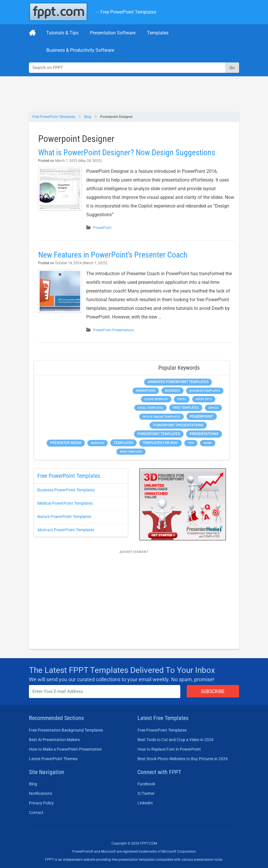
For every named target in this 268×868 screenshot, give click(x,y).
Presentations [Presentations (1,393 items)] (204, 434)
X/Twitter (146, 793)
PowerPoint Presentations (114, 330)
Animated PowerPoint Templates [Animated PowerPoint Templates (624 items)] (178, 382)
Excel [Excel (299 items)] (182, 399)
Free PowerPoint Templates (54, 117)
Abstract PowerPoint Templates (66, 530)
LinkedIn (145, 803)
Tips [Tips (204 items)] (191, 443)
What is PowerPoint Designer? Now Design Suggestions (127, 152)
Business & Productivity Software (80, 50)
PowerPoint (102, 228)
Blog (88, 117)
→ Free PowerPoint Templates (125, 12)
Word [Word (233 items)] (208, 443)
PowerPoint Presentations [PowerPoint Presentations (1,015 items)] (178, 425)
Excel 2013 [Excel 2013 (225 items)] (204, 399)
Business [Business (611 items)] (172, 390)
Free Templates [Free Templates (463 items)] (186, 408)
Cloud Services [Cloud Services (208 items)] (156, 399)
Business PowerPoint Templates (66, 490)
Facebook (146, 784)
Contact (36, 813)
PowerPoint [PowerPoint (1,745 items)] (202, 416)
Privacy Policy (41, 803)
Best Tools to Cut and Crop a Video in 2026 (176, 740)
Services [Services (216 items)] (98, 443)
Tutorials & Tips (62, 33)
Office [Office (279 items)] (213, 408)
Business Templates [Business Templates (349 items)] (205, 391)
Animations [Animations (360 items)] (146, 391)
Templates (158, 33)
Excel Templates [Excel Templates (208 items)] (150, 408)
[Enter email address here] (105, 692)
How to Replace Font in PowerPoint (169, 749)
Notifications (41, 793)
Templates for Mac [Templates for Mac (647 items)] (160, 443)
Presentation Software (113, 33)
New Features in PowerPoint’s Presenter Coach (113, 255)
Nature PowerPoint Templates (64, 517)
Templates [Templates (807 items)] (123, 443)
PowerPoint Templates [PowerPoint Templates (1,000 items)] (159, 434)
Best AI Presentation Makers (54, 740)
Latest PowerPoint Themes (53, 759)
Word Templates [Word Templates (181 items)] (131, 452)
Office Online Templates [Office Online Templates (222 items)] (161, 417)
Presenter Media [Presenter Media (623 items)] (66, 443)
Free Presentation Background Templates (66, 730)
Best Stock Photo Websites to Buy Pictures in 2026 (183, 759)
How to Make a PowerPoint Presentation (65, 749)
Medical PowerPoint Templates (65, 503)
